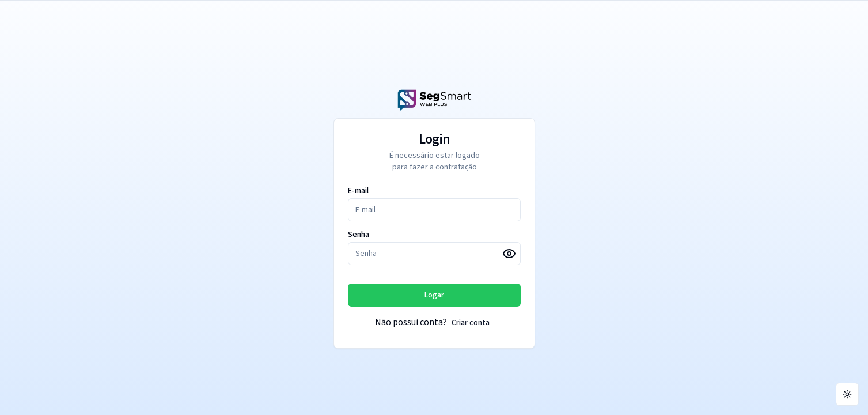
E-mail (358, 191)
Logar (434, 295)
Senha (359, 235)
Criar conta (471, 323)
